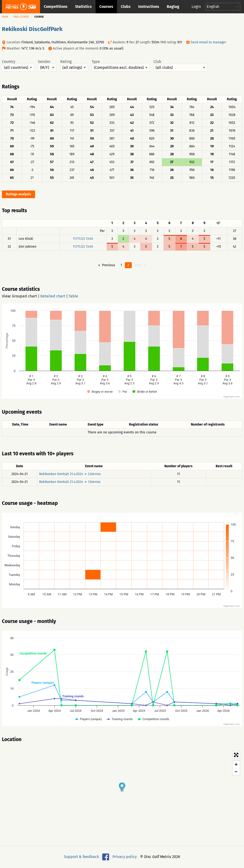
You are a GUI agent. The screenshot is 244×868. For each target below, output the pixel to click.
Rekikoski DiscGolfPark (32, 29)
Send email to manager (208, 42)
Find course (21, 17)
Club (180, 65)
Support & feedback (81, 857)
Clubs (126, 7)
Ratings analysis (18, 194)
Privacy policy (125, 857)
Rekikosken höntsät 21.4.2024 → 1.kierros (70, 482)
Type (121, 65)
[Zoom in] (236, 764)
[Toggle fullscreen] (236, 755)
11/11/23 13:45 (83, 239)
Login (196, 7)
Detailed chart (53, 296)
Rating (74, 65)
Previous (109, 265)
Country (18, 65)
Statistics (83, 7)
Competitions (56, 7)
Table (73, 296)
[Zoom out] (236, 772)
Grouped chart (24, 296)
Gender (47, 65)
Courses (106, 7)
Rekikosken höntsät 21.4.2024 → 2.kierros (70, 474)
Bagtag (173, 7)
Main (5, 17)
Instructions (149, 7)
